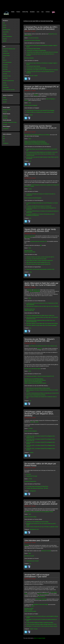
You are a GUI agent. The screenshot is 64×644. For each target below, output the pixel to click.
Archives (48, 12)
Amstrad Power (6, 53)
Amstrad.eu (5, 51)
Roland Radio (6, 87)
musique (36, 629)
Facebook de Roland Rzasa (30, 481)
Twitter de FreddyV (28, 610)
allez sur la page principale (40, 638)
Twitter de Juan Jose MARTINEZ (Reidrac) (33, 382)
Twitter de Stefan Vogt (29, 310)
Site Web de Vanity (28, 251)
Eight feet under (36, 290)
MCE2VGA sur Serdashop (41, 599)
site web (32, 76)
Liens (38, 12)
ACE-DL (5, 25)
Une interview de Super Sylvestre (33, 49)
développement (33, 491)
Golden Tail (39, 348)
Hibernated (30, 290)
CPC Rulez (5, 69)
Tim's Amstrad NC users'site (9, 90)
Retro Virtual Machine (7, 36)
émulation (31, 453)
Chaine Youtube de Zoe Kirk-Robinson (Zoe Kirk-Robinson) (37, 144)
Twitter (30, 103)
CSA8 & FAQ (25, 12)
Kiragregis (36, 95)
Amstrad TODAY (6, 56)
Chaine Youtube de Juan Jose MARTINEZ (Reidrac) (35, 383)
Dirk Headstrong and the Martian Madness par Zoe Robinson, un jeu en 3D (42, 152)
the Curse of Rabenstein (35, 291)
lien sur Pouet (28, 237)
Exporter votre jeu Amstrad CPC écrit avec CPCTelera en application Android (42, 527)
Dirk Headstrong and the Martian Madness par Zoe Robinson (37, 135)
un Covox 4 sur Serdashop (43, 594)
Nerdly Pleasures (42, 597)
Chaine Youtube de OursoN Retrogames (33, 198)
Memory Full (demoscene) (8, 81)
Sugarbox (5, 39)
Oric (4, 141)
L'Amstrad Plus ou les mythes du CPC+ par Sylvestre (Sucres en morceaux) (42, 52)
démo (30, 272)
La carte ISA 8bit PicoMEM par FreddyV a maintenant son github (40, 623)
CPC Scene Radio (7, 71)
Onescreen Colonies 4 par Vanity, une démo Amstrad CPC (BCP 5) (40, 257)
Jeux (42, 12)
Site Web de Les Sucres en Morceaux (32, 40)
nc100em (5, 34)
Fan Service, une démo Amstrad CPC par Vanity (36, 259)
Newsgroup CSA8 (7, 110)
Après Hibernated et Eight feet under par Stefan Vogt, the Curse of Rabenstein (42, 306)
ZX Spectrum (6, 143)
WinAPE (5, 41)
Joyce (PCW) (6, 32)
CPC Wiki (5, 74)
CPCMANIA (5, 65)
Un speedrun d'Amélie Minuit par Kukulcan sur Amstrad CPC (39, 206)
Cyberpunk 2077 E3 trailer (32, 476)
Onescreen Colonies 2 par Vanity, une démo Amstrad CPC (38, 264)
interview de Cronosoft (46, 551)
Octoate (5, 83)
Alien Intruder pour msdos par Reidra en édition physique (38, 388)
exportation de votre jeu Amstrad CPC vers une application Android (39, 512)
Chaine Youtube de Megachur (31, 431)
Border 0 (5, 60)
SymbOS (5, 102)
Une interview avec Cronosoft (32, 561)
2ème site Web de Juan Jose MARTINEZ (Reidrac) (35, 380)
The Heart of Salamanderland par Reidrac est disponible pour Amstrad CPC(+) (43, 393)
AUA (4, 58)
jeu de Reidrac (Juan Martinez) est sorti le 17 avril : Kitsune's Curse (43, 346)
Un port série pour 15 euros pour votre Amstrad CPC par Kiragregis (40, 110)
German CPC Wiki (7, 76)
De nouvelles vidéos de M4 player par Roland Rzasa (37, 486)
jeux (30, 161)
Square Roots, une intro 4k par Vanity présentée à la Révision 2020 (40, 269)
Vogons (33, 606)
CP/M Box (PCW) (7, 30)
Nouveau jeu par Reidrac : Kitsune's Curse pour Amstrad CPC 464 (40, 376)
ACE (4, 23)
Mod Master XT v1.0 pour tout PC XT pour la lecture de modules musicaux (42, 626)
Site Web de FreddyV (29, 608)
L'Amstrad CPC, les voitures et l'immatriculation (36, 50)
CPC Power (5, 67)
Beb (41, 245)
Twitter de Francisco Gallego (30, 517)
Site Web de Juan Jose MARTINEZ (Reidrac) (34, 379)
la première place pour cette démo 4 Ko (39, 241)
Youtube (30, 189)
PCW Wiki (5, 85)
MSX (4, 139)
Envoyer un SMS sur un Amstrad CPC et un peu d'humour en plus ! (40, 112)
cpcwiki (32, 422)
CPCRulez (30, 428)
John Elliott (5, 78)
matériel (36, 76)
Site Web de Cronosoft (29, 556)
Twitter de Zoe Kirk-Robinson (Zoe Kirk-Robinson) (35, 141)
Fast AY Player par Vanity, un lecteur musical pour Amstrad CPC (40, 261)
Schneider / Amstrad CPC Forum (10, 122)
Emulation (32, 12)
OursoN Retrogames (35, 185)
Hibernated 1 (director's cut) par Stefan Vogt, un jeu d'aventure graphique (41, 325)
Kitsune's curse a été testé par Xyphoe (32, 369)
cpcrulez (37, 422)
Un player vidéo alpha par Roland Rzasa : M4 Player (37, 488)
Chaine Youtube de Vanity (30, 252)
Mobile (13, 12)
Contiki (4, 97)
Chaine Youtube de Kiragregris (31, 105)
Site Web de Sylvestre (29, 58)
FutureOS (5, 100)
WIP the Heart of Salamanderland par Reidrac (36, 395)
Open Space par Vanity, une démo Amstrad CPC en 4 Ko (38, 262)
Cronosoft (26, 545)
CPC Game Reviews (7, 62)
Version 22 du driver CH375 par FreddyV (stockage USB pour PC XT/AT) (41, 624)
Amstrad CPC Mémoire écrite (9, 49)
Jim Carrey (28, 474)
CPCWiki (30, 479)
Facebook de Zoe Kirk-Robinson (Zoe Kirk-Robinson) (36, 143)
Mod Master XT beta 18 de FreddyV (41, 604)
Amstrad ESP (6, 129)
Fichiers (18, 12)
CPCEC (5, 27)
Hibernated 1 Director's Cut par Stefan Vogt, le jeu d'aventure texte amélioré (42, 323)
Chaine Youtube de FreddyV (30, 611)
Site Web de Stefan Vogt (30, 309)
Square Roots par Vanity (30, 236)
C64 (4, 136)
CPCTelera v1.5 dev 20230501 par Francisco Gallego (37, 522)
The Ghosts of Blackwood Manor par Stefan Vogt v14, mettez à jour (40, 315)
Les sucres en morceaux (33, 38)
